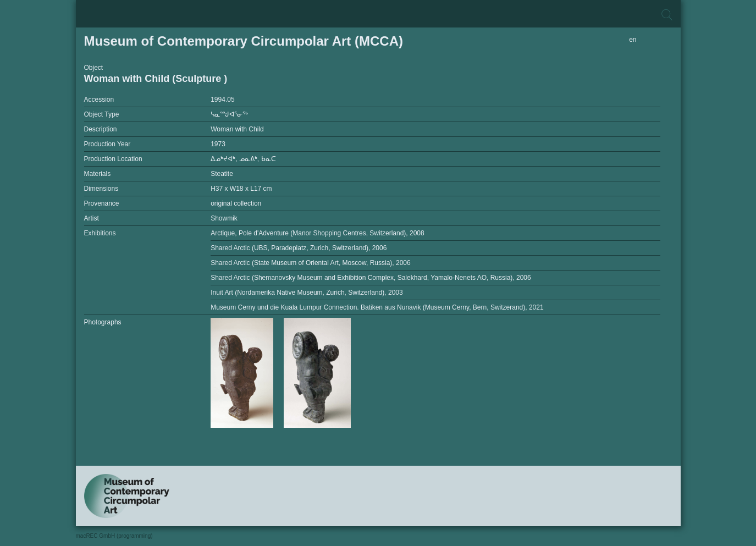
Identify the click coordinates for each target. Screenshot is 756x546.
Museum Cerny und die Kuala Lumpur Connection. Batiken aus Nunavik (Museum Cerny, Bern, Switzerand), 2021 (377, 307)
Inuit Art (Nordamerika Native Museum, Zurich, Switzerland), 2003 (307, 293)
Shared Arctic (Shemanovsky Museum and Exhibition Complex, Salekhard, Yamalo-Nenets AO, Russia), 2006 (371, 278)
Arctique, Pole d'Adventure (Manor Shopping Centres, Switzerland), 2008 (318, 233)
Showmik (224, 218)
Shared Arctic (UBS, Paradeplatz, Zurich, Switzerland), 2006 (299, 248)
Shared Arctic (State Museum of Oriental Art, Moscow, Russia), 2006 (311, 263)
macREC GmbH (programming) (114, 536)
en (633, 40)
